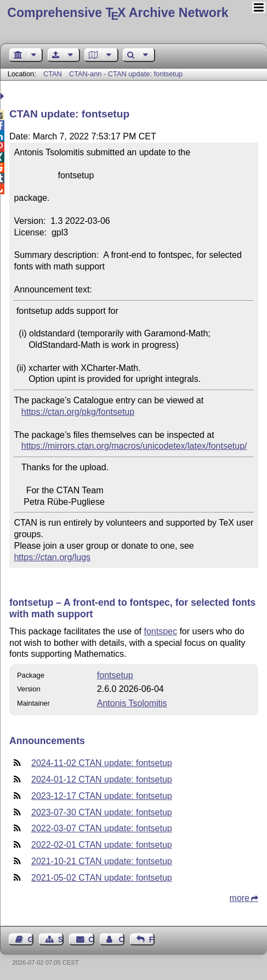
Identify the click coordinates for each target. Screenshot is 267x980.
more (240, 898)
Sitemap (61, 939)
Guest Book (31, 939)
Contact (91, 939)
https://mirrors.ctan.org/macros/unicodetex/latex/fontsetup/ (134, 446)
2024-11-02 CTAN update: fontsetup (102, 763)
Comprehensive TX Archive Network (118, 13)
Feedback (152, 939)
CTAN (53, 74)
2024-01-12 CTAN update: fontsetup (102, 779)
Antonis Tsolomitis (132, 703)
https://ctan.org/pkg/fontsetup (78, 412)
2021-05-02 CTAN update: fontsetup (102, 878)
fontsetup (115, 675)
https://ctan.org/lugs (52, 557)
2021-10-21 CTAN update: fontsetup (102, 861)
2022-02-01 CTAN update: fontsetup (102, 845)
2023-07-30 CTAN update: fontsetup (102, 812)
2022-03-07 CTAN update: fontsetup (102, 828)
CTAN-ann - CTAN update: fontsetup (126, 74)
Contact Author (121, 939)
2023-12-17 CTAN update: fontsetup (102, 796)
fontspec (160, 631)
